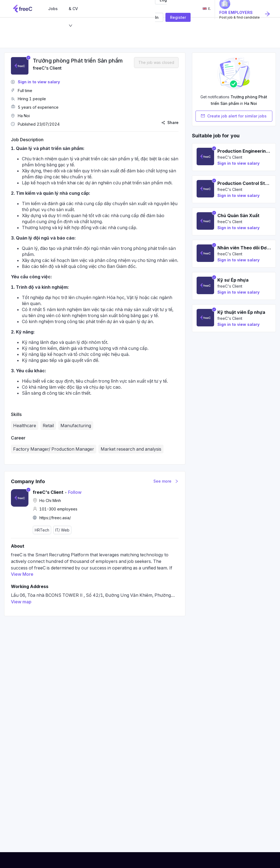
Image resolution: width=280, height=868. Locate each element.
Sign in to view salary (39, 82)
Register (178, 17)
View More (22, 574)
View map (21, 602)
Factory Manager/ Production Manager (54, 449)
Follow (73, 492)
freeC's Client (47, 68)
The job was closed (156, 62)
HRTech (42, 530)
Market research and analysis (131, 449)
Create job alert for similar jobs (234, 116)
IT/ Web (62, 530)
